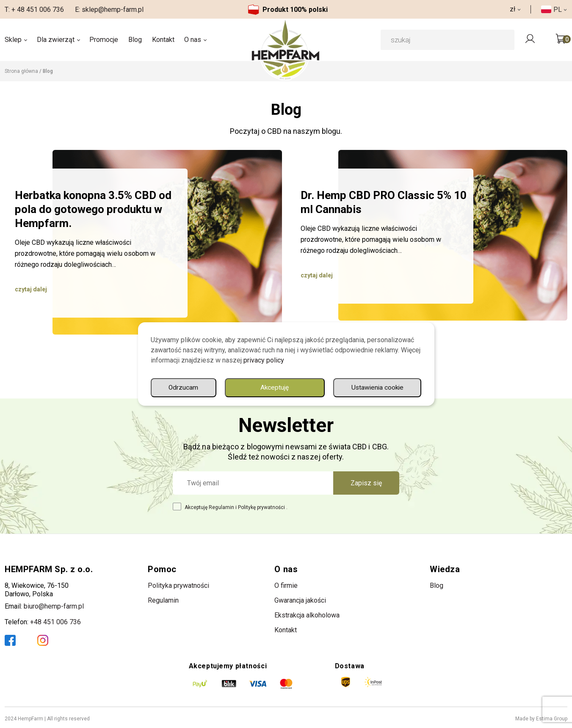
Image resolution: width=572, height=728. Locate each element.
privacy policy (264, 360)
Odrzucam (388, 387)
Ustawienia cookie (302, 387)
